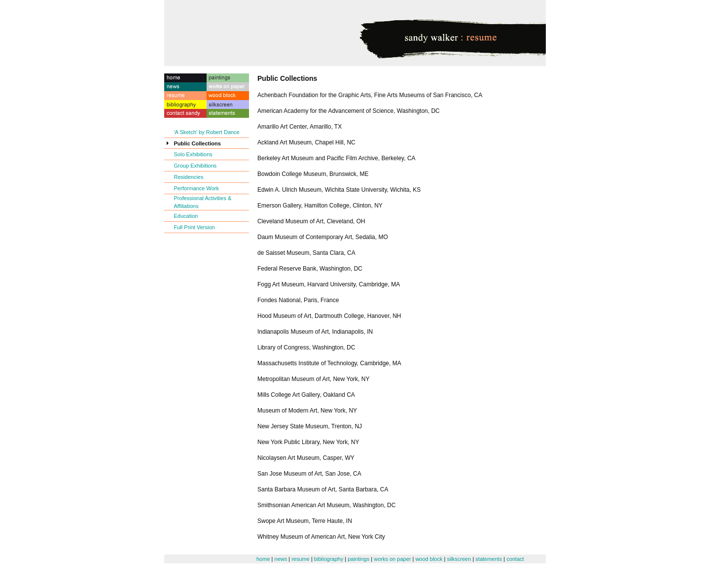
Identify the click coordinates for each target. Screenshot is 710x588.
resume (301, 559)
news (281, 559)
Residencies (189, 177)
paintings (358, 559)
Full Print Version (195, 227)
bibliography (329, 559)
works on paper (392, 559)
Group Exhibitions (195, 166)
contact (515, 559)
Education (186, 216)
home (263, 559)
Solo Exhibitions (193, 154)
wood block (429, 559)
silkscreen (459, 559)
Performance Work (197, 188)
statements (489, 559)
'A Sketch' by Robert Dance (207, 132)
